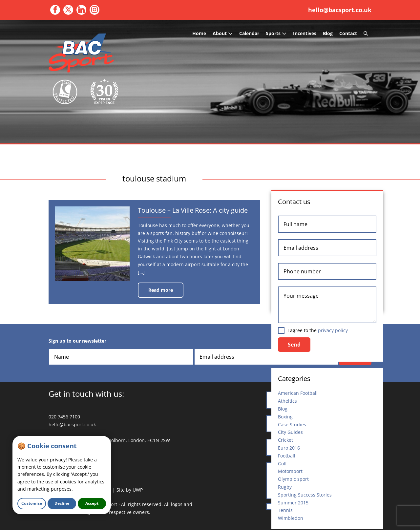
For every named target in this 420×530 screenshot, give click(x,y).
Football (287, 456)
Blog (328, 33)
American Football (298, 393)
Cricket (285, 440)
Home (199, 33)
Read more (165, 292)
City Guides (290, 432)
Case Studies (292, 424)
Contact (348, 33)
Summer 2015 (293, 503)
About (223, 33)
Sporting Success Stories (305, 495)
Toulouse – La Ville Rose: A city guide (196, 212)
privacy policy (333, 330)
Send (294, 345)
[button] (366, 33)
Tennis (285, 510)
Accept (92, 503)
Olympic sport (293, 479)
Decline (62, 503)
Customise (32, 503)
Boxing (285, 417)
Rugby (285, 487)
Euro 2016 (289, 448)
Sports (276, 33)
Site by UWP (130, 490)
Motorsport (290, 471)
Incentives (305, 33)
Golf (282, 464)
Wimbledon (291, 518)
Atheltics (287, 401)
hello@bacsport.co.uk (340, 10)
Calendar (249, 33)
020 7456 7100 (64, 417)
